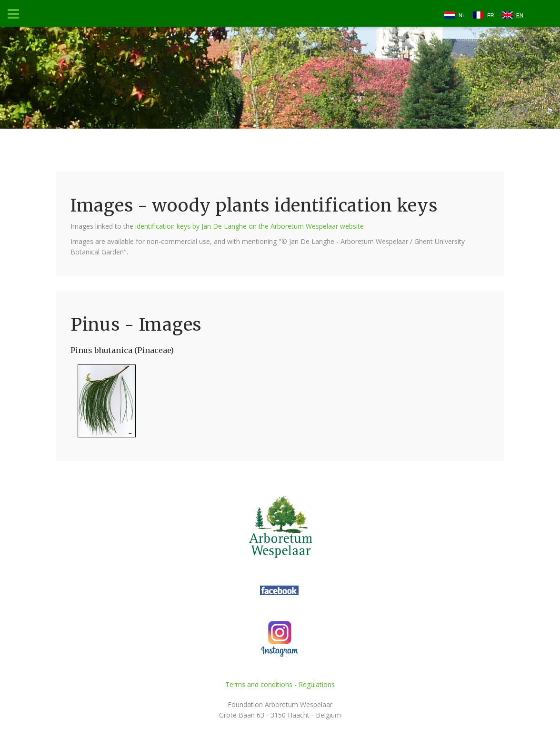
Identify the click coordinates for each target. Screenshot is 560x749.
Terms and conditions (259, 684)
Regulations (317, 684)
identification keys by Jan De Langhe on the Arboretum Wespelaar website (250, 226)
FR (491, 15)
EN (520, 15)
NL (462, 15)
